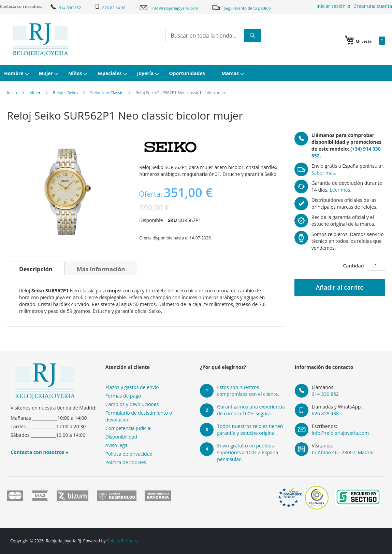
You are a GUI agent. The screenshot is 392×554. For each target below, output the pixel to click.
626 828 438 (325, 413)
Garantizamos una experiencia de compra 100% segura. (251, 410)
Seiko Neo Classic (107, 93)
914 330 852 (65, 7)
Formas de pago (123, 396)
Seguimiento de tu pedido (241, 7)
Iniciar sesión (331, 6)
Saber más (323, 173)
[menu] (196, 73)
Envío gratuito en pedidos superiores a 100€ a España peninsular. (248, 452)
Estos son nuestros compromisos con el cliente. (248, 391)
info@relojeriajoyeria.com (169, 8)
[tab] (36, 268)
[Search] (252, 36)
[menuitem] (16, 73)
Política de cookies (126, 462)
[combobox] (213, 36)
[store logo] (40, 40)
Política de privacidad (129, 454)
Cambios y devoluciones (132, 404)
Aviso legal (117, 445)
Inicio (12, 93)
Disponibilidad (121, 437)
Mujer (35, 93)
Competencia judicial (129, 428)
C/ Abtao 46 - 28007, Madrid (343, 452)
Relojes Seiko (65, 93)
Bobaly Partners (122, 541)
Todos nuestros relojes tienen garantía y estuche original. (250, 430)
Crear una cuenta (373, 6)
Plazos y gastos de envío (132, 387)
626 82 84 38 (110, 7)
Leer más (340, 190)
